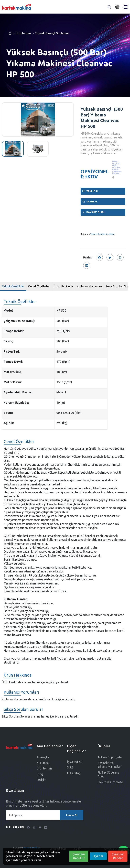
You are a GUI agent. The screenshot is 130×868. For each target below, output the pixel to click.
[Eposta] (45, 815)
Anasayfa (43, 757)
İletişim (41, 780)
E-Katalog (74, 773)
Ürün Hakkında (63, 286)
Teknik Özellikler (13, 286)
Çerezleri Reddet (118, 856)
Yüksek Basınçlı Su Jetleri (52, 33)
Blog (40, 774)
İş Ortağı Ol (75, 762)
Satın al (90, 202)
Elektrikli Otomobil (110, 782)
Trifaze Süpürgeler (110, 757)
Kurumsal (43, 763)
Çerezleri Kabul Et (79, 856)
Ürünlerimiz (23, 33)
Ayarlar (98, 856)
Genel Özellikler (39, 286)
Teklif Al (91, 191)
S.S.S (70, 767)
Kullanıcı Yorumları (89, 286)
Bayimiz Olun (94, 212)
